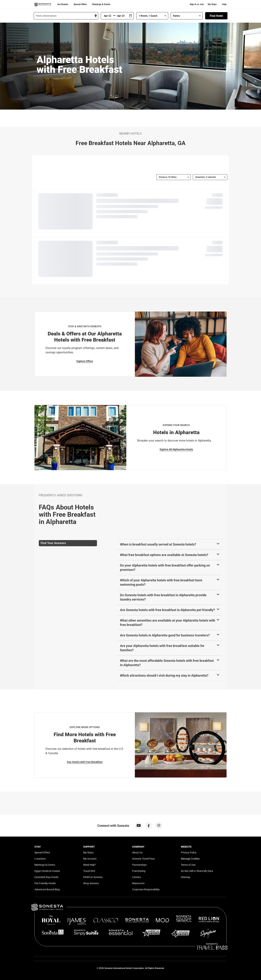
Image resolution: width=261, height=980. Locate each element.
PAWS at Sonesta (93, 877)
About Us (137, 852)
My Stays (212, 4)
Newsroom (138, 883)
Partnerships (139, 865)
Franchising (139, 871)
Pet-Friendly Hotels (45, 883)
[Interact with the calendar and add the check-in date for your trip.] (130, 16)
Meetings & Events (101, 4)
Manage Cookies (190, 859)
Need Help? (90, 865)
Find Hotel (216, 16)
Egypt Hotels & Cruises (47, 871)
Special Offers (80, 4)
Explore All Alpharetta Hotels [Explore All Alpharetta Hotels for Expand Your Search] (176, 449)
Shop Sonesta (91, 883)
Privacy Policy (189, 852)
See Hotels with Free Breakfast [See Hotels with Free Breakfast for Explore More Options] (85, 762)
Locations (40, 859)
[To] (121, 16)
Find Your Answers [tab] (53, 543)
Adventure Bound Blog (47, 889)
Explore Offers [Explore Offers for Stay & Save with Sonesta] (85, 361)
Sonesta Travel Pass (143, 859)
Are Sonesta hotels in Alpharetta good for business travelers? (165, 635)
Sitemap (186, 877)
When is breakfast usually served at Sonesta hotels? (158, 544)
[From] (107, 16)
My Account (90, 859)
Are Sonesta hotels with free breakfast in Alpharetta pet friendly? (167, 610)
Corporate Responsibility (146, 889)
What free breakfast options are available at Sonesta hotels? (164, 555)
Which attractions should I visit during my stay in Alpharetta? (164, 675)
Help (224, 4)
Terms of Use (188, 865)
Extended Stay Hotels (46, 877)
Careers (136, 877)
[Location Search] (66, 16)
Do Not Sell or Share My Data (197, 871)
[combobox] (66, 16)
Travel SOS (89, 871)
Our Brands (63, 4)
